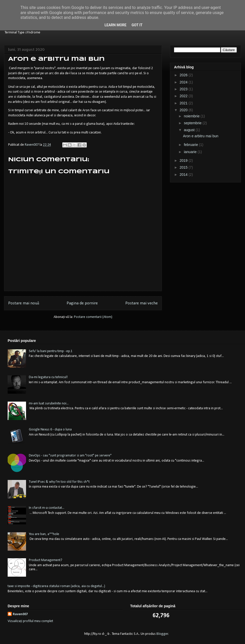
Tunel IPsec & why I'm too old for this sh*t (59, 482)
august (190, 130)
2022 (184, 96)
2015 (184, 167)
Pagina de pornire (82, 303)
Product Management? (46, 560)
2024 (184, 82)
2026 (184, 75)
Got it (137, 25)
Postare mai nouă (24, 303)
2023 (184, 89)
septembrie (193, 123)
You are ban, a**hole (44, 534)
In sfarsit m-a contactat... (47, 508)
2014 (184, 175)
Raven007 (20, 614)
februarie (191, 145)
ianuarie (191, 152)
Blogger (162, 634)
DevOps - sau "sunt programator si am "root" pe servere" (70, 456)
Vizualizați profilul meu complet (30, 621)
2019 (184, 160)
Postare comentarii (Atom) (93, 317)
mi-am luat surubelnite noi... (49, 404)
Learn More (115, 25)
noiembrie (192, 116)
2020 (184, 110)
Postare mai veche (142, 303)
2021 (184, 103)
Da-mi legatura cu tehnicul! (48, 377)
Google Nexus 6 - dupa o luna (50, 430)
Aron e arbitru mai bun (201, 136)
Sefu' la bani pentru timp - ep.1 (51, 351)
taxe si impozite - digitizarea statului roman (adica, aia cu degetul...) (56, 586)
